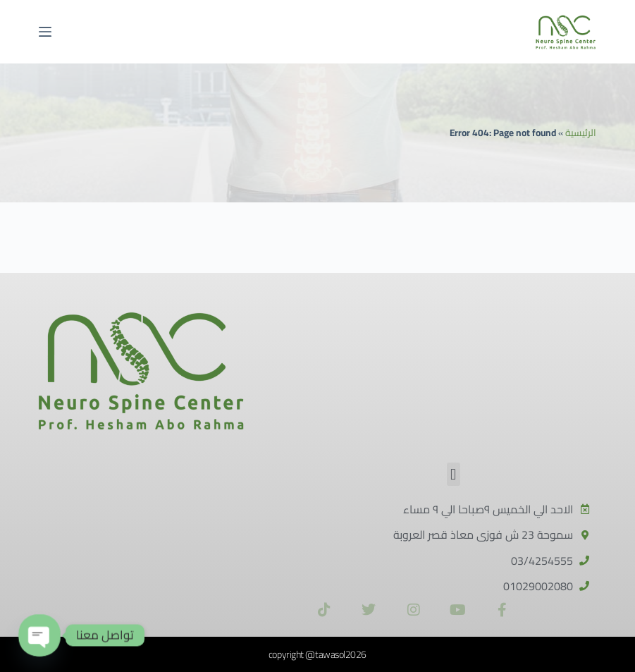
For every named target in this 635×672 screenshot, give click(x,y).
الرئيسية (581, 133)
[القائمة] (45, 32)
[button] (454, 474)
